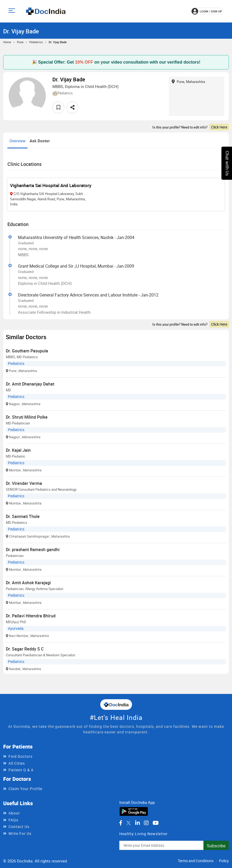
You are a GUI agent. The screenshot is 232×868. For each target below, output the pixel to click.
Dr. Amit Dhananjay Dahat (30, 384)
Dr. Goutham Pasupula (27, 351)
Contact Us (19, 827)
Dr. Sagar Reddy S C (25, 649)
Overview (17, 141)
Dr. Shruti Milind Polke (27, 417)
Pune (20, 42)
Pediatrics (36, 42)
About (14, 813)
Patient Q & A (21, 770)
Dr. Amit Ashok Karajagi (28, 583)
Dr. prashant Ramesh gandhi (33, 550)
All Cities (17, 763)
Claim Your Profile (25, 789)
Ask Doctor (40, 141)
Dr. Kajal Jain (18, 450)
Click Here (219, 127)
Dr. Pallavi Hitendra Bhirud (31, 616)
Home (7, 42)
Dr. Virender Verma (24, 483)
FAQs (13, 820)
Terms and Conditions (196, 861)
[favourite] (58, 107)
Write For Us (20, 833)
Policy (224, 861)
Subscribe (216, 846)
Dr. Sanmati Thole (23, 516)
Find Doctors (21, 756)
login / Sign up (207, 11)
